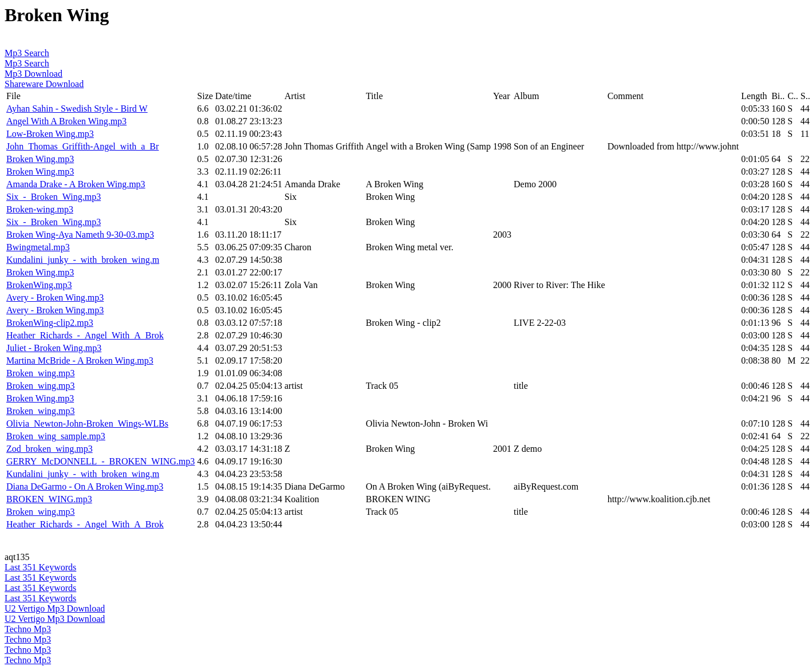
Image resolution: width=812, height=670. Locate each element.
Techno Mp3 (28, 629)
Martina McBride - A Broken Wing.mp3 (80, 360)
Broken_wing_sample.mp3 (56, 436)
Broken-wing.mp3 (40, 209)
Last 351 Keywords (40, 567)
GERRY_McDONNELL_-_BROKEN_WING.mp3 (100, 461)
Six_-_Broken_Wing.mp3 (54, 197)
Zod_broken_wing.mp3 (50, 449)
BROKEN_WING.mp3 (49, 499)
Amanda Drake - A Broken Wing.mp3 (76, 184)
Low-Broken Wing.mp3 (50, 134)
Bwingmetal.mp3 (38, 247)
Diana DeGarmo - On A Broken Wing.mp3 (85, 486)
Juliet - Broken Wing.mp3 (54, 348)
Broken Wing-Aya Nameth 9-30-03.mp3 (80, 234)
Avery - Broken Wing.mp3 (55, 297)
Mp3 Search (27, 53)
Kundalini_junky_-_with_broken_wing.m (83, 260)
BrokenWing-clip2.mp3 (50, 323)
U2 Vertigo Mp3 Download (55, 608)
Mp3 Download (33, 74)
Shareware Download (44, 84)
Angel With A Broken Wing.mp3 (66, 121)
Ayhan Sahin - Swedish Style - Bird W (77, 109)
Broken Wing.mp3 (40, 159)
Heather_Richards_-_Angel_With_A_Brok (85, 335)
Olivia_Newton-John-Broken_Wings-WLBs (87, 423)
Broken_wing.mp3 (41, 373)
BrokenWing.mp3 (39, 285)
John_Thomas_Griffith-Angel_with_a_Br (82, 146)
